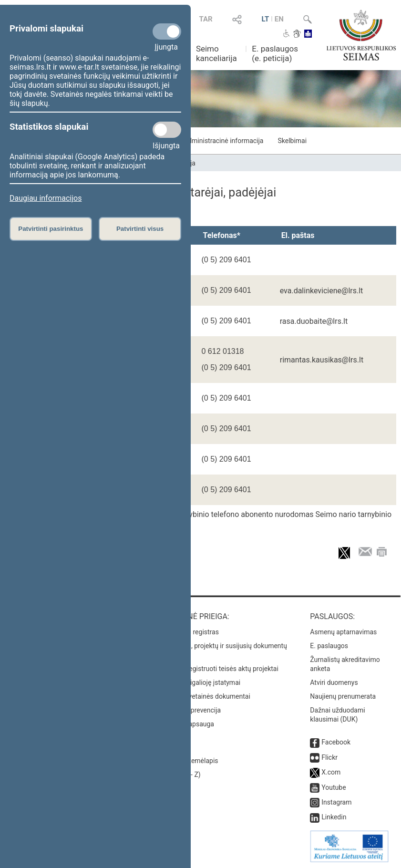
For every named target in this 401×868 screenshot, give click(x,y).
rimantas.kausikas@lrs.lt (322, 360)
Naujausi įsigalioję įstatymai (199, 682)
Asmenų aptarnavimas (343, 632)
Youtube (334, 787)
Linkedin (334, 817)
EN (279, 19)
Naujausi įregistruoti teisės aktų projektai (218, 669)
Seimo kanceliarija (216, 53)
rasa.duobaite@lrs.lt (314, 321)
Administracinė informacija (223, 141)
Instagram (336, 802)
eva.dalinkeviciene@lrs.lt (322, 291)
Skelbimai (292, 141)
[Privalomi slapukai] (167, 31)
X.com (331, 772)
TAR (206, 19)
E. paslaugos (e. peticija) (275, 53)
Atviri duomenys (334, 682)
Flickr (329, 757)
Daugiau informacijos (46, 198)
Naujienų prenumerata (343, 696)
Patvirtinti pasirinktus (51, 229)
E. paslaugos (329, 646)
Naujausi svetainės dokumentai (204, 696)
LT (265, 19)
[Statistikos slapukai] (167, 130)
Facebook (336, 742)
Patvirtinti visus (140, 229)
